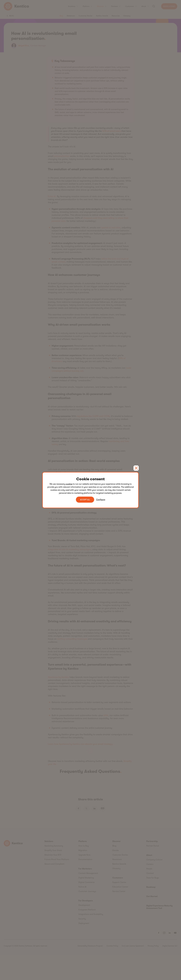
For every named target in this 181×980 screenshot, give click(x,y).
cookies (69, 484)
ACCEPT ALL (85, 500)
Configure (101, 500)
